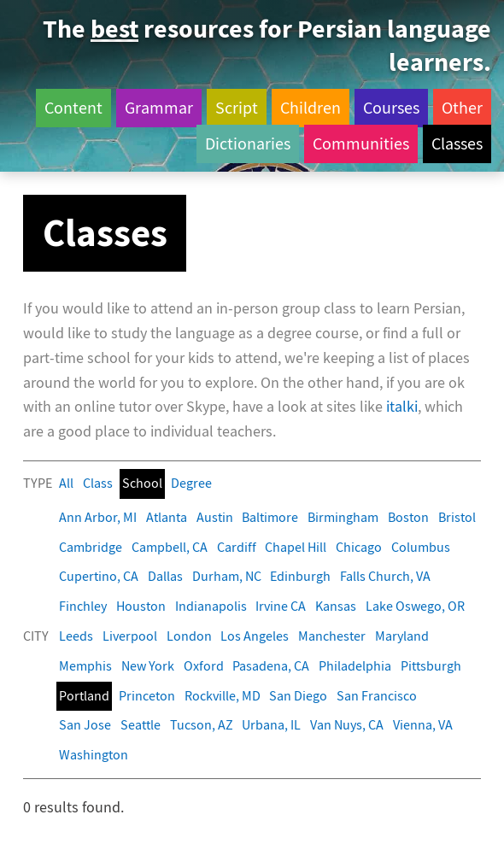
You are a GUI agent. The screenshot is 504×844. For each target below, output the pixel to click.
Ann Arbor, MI (98, 517)
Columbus (421, 547)
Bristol (457, 517)
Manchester (332, 636)
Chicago (359, 547)
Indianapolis (211, 606)
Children (311, 108)
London (189, 636)
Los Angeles (255, 636)
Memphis (85, 666)
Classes (457, 144)
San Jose (85, 725)
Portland (84, 696)
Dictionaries (248, 144)
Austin (215, 517)
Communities (361, 144)
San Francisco (377, 696)
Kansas (336, 606)
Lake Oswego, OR (415, 606)
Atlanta (167, 517)
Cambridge (91, 547)
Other (462, 108)
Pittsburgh (431, 666)
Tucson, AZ (202, 725)
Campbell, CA (170, 547)
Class (98, 483)
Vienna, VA (423, 725)
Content (73, 108)
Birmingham (343, 517)
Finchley (83, 606)
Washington (94, 755)
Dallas (165, 576)
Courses (391, 108)
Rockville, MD (223, 696)
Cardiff (237, 547)
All (66, 483)
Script (237, 108)
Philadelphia (355, 666)
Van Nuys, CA (347, 725)
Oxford (204, 666)
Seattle (141, 725)
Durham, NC (227, 576)
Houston (141, 606)
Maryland (402, 636)
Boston (408, 517)
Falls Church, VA (385, 576)
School (142, 483)
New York (148, 666)
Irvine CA (281, 606)
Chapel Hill (296, 547)
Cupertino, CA (99, 576)
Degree (191, 483)
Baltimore (270, 517)
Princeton (147, 696)
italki (402, 407)
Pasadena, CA (271, 666)
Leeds (76, 636)
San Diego (298, 696)
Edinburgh (300, 576)
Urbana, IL (271, 725)
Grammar (159, 108)
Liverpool (130, 636)
